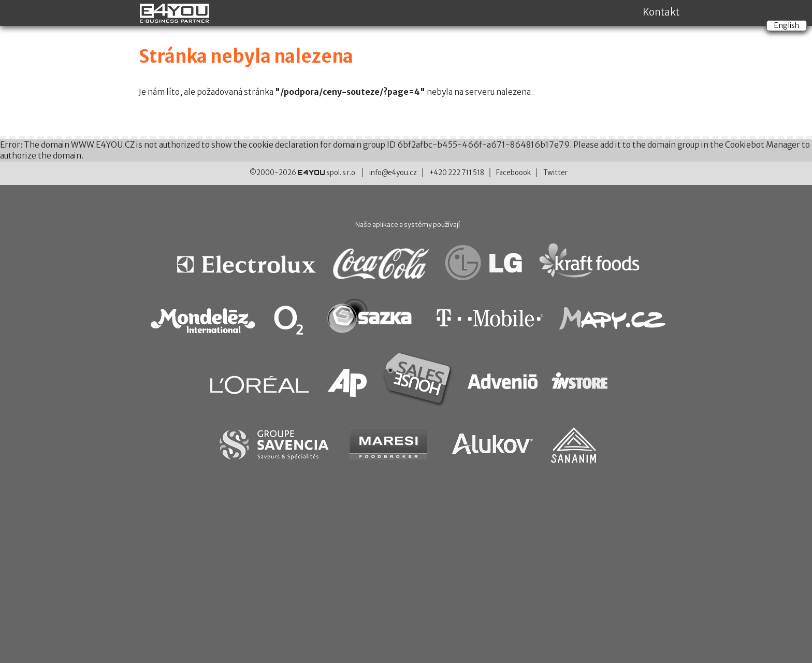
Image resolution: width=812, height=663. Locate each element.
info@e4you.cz (393, 173)
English (787, 25)
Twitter (555, 173)
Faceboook (513, 173)
